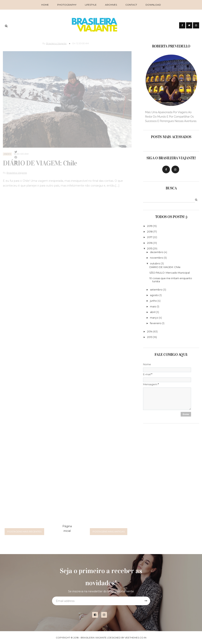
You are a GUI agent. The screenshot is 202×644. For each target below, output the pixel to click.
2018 (150, 232)
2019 (150, 226)
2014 (150, 331)
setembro (156, 290)
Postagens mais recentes (24, 532)
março (154, 318)
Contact (131, 5)
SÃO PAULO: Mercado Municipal (170, 273)
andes (7, 153)
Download (153, 5)
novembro (157, 258)
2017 (150, 237)
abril (153, 312)
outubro (155, 263)
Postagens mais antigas (109, 532)
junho (153, 301)
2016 (150, 243)
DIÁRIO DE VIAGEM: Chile (40, 162)
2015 (150, 248)
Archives (111, 5)
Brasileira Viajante (56, 42)
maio (153, 306)
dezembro (157, 252)
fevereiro (156, 323)
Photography (67, 5)
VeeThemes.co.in (136, 638)
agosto (154, 295)
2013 (150, 337)
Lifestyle (91, 5)
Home (45, 5)
